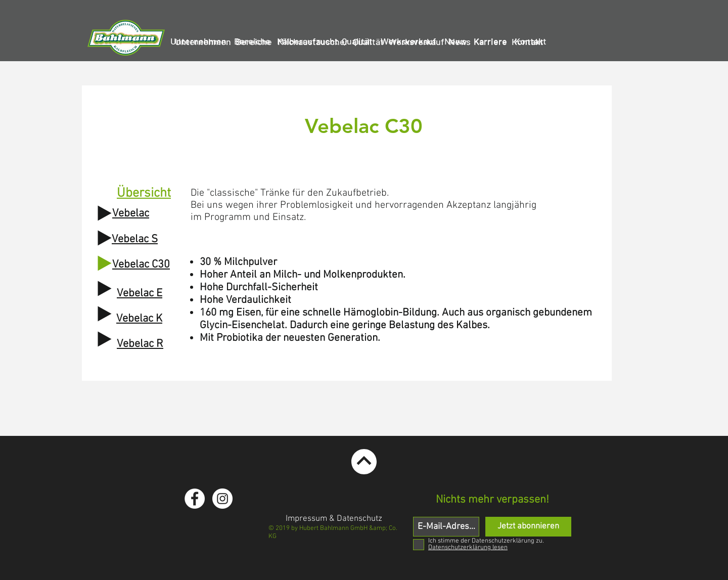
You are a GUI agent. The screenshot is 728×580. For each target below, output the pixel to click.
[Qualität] (368, 42)
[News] (460, 42)
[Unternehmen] (203, 42)
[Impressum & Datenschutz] (334, 519)
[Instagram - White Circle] (222, 499)
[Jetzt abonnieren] (528, 527)
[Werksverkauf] (417, 42)
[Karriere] (490, 42)
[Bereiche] (254, 42)
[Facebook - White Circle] (195, 499)
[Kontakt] (527, 42)
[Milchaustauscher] (313, 42)
